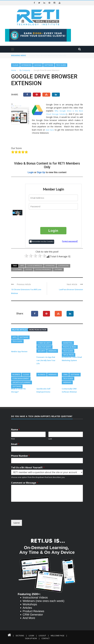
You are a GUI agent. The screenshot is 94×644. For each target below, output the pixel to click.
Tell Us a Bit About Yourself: (28, 468)
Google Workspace (43, 269)
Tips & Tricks (69, 355)
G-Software (17, 269)
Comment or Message (25, 483)
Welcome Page (57, 636)
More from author (38, 330)
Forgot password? (70, 241)
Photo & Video (70, 347)
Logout (42, 636)
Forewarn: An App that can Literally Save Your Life (46, 360)
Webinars (52, 351)
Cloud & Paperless (35, 266)
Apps (22, 266)
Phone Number (20, 456)
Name (15, 430)
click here (50, 130)
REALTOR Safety (44, 347)
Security (42, 351)
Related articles (20, 330)
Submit (17, 523)
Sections (20, 636)
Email (15, 444)
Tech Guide (61, 65)
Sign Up (41, 172)
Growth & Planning (22, 382)
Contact (46, 638)
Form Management (21, 378)
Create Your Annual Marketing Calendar (48, 55)
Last (50, 439)
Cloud (15, 65)
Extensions (26, 65)
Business (16, 375)
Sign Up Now (31, 638)
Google (38, 65)
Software (49, 65)
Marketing (68, 343)
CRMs (65, 375)
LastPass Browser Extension (71, 290)
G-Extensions (63, 266)
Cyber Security (44, 343)
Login (31, 172)
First (13, 439)
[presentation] (53, 218)
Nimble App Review (19, 352)
